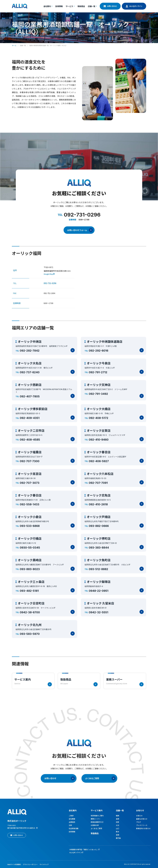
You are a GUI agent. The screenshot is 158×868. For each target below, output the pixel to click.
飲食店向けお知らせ (143, 828)
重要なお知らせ (142, 819)
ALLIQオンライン (136, 6)
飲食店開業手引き (97, 822)
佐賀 (118, 822)
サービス (70, 6)
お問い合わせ (112, 6)
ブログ (139, 822)
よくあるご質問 (100, 778)
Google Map (48, 274)
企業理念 (72, 822)
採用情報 (59, 6)
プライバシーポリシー (30, 864)
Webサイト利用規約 (14, 864)
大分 (118, 825)
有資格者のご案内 (97, 816)
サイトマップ (44, 864)
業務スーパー (96, 819)
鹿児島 (118, 838)
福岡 (118, 816)
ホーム (14, 45)
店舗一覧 (92, 6)
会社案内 (48, 6)
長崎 (118, 819)
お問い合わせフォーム (80, 230)
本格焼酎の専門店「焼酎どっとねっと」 (84, 849)
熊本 (118, 832)
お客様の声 (95, 825)
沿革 (70, 825)
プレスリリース (142, 825)
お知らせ (140, 810)
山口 (118, 828)
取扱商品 (81, 6)
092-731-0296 (50, 283)
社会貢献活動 (74, 828)
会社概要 (72, 819)
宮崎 (118, 835)
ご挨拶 (71, 816)
